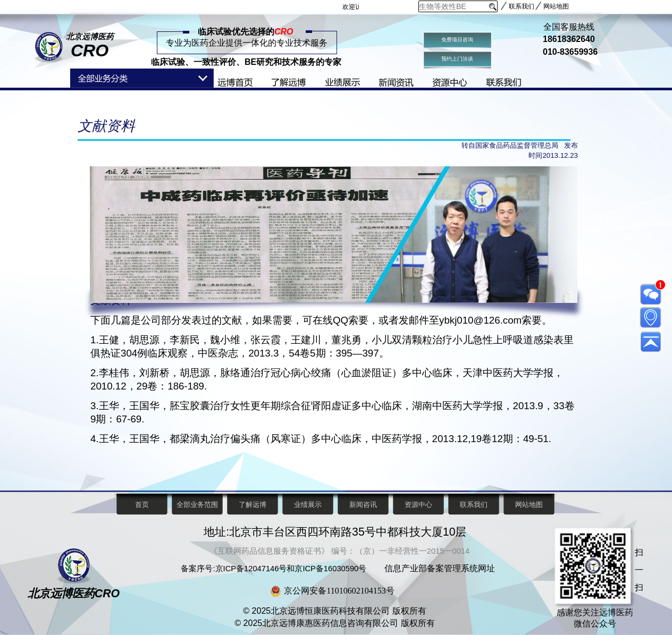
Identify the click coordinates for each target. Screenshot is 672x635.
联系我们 (522, 6)
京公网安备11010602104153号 (339, 591)
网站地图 (556, 6)
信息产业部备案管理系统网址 (440, 568)
